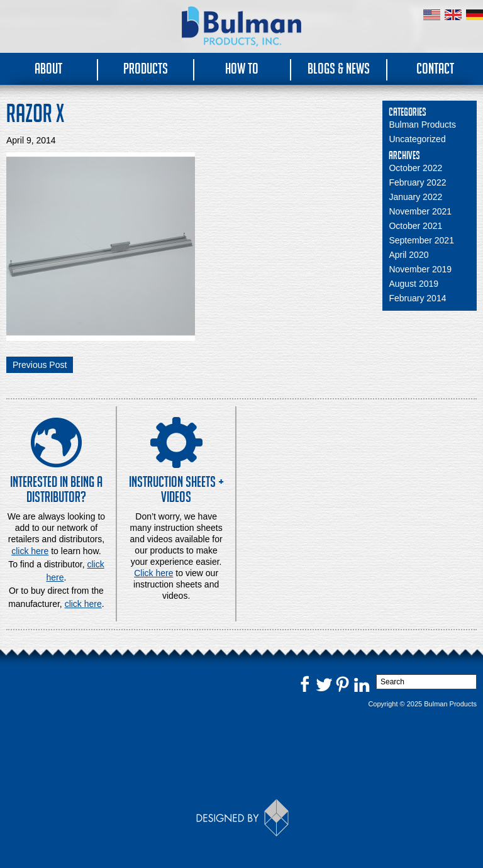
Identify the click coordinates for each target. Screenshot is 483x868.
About (48, 68)
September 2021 (421, 240)
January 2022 (415, 197)
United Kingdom (453, 15)
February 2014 (417, 298)
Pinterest (343, 684)
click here (83, 604)
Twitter (324, 684)
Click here (153, 573)
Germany (475, 15)
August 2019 (414, 284)
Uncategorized (417, 139)
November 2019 (420, 269)
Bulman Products (422, 125)
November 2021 (420, 211)
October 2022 (415, 168)
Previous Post (40, 365)
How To (242, 68)
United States (432, 15)
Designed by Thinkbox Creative (242, 818)
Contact (435, 68)
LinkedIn (362, 684)
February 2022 (417, 182)
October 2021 (415, 226)
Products (146, 68)
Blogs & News (339, 68)
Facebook (305, 684)
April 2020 (408, 255)
